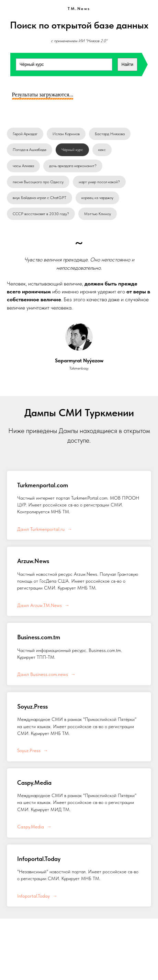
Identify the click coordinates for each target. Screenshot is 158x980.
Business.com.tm (39, 637)
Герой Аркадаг (25, 134)
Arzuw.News (33, 561)
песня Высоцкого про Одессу (38, 182)
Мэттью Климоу (98, 214)
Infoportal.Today (39, 859)
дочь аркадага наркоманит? (73, 166)
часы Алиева (23, 166)
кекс (102, 150)
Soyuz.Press (32, 706)
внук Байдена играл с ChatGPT (39, 198)
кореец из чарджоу (97, 198)
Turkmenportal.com (43, 485)
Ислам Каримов (66, 134)
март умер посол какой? (99, 182)
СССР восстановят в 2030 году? (41, 214)
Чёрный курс (72, 150)
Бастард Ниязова (110, 134)
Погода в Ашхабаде (30, 150)
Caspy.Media (34, 783)
